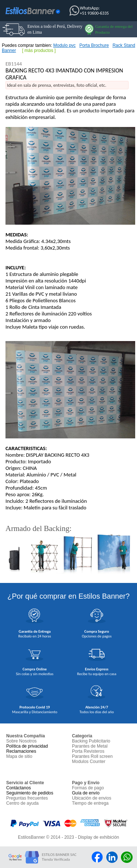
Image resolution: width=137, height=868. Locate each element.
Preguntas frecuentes (27, 798)
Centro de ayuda (22, 803)
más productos (39, 50)
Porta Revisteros (88, 751)
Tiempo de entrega (90, 803)
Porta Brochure (94, 45)
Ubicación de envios (92, 798)
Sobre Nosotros (21, 741)
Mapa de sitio (19, 756)
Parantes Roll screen (92, 756)
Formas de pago (88, 788)
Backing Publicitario (91, 741)
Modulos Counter (89, 762)
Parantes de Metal (90, 746)
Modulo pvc (64, 45)
